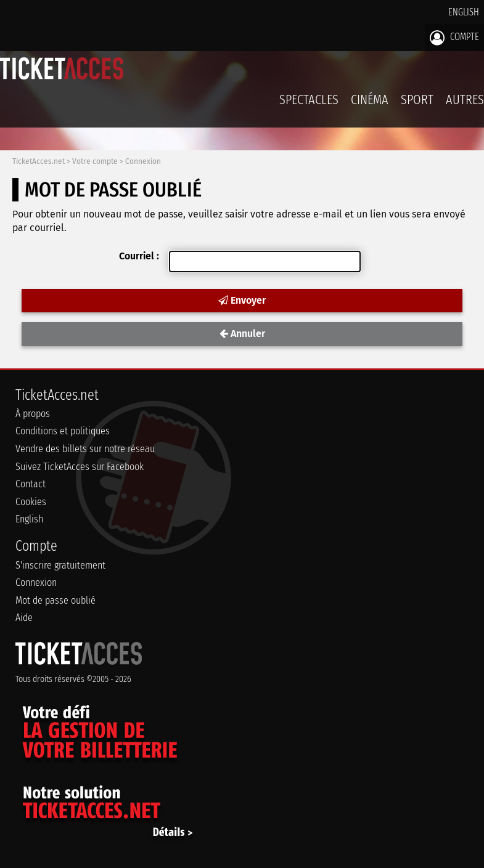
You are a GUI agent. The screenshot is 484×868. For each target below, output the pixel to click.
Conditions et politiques (63, 431)
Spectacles (309, 99)
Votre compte (95, 161)
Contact (31, 484)
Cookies (31, 502)
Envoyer (242, 300)
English (464, 12)
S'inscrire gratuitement (60, 565)
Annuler (242, 334)
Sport (417, 99)
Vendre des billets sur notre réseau (85, 449)
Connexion (143, 161)
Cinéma (370, 99)
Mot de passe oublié (55, 600)
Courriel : (139, 256)
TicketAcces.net (39, 161)
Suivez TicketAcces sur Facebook (80, 467)
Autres (465, 99)
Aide (24, 618)
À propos (33, 414)
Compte (454, 38)
